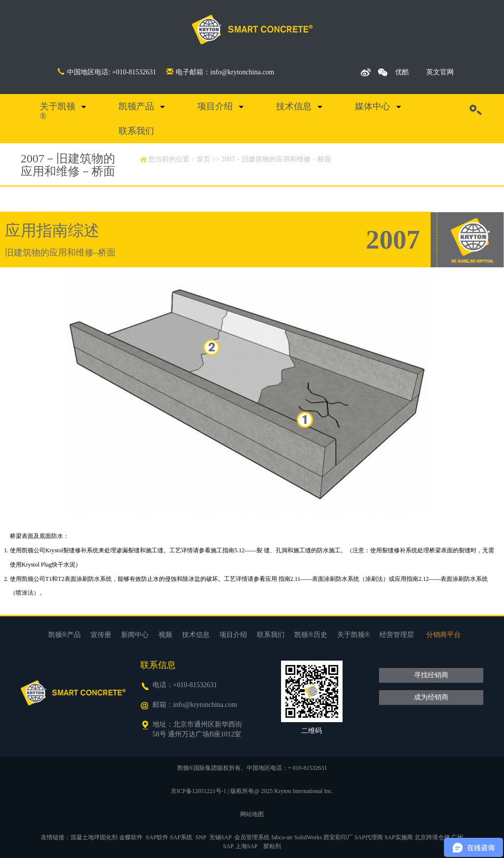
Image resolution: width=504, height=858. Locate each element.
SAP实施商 (399, 837)
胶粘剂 (272, 846)
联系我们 (136, 131)
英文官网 (440, 72)
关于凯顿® (58, 111)
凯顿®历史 (311, 635)
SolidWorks (308, 837)
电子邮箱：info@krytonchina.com (220, 72)
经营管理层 (397, 635)
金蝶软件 (131, 837)
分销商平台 (443, 635)
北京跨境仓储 (432, 837)
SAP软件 (157, 837)
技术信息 (294, 106)
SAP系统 (181, 837)
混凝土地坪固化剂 (94, 837)
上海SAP (247, 846)
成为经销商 (431, 697)
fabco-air (282, 837)
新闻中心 (135, 635)
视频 (165, 635)
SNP (201, 837)
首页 (203, 159)
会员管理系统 (252, 837)
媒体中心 (373, 106)
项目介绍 (215, 106)
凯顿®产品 (65, 635)
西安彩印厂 (338, 837)
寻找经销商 (431, 675)
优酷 (402, 72)
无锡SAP (220, 837)
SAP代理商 (369, 837)
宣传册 (101, 635)
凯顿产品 (136, 106)
